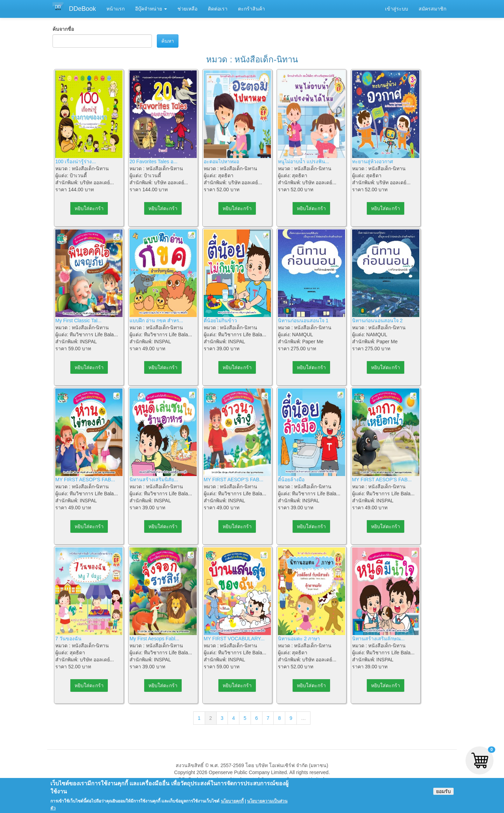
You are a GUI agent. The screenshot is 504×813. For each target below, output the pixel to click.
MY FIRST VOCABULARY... (234, 639)
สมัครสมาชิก (432, 9)
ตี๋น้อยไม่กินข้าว (220, 321)
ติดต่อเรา (218, 9)
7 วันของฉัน (68, 639)
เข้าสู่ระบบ (397, 9)
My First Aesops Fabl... (154, 639)
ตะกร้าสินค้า (251, 9)
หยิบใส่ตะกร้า (89, 208)
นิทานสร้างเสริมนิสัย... (154, 480)
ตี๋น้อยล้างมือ (291, 480)
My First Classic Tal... (78, 321)
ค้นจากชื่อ (63, 29)
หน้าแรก (115, 9)
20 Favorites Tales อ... (153, 161)
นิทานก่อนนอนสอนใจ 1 (303, 321)
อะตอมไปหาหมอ (221, 161)
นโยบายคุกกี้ (232, 805)
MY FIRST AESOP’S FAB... (85, 480)
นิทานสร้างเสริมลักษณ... (379, 639)
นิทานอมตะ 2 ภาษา (299, 639)
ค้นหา (168, 41)
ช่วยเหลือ (187, 9)
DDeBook (82, 9)
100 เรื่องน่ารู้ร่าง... (76, 161)
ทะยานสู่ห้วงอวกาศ (373, 161)
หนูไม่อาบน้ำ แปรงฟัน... (304, 161)
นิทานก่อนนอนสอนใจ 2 (377, 321)
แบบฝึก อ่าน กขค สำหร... (156, 321)
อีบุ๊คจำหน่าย (151, 9)
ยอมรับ (443, 795)
